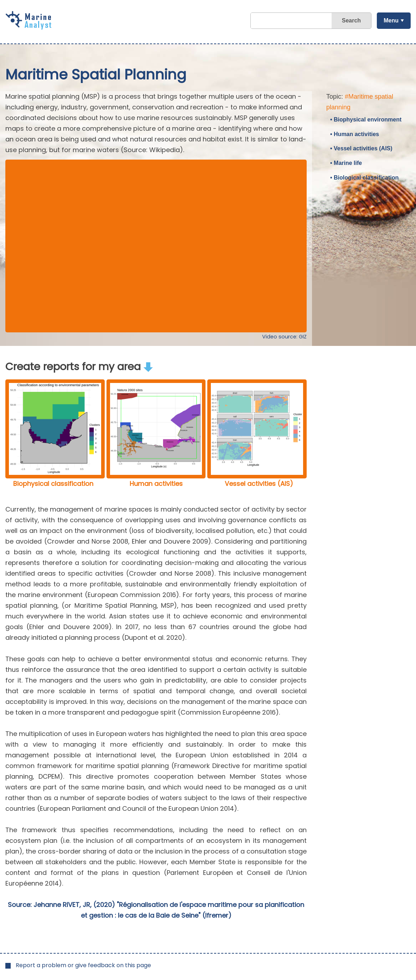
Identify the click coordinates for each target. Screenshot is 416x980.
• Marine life (346, 163)
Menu (391, 20)
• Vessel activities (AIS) (361, 148)
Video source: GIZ (284, 337)
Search (351, 20)
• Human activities (355, 134)
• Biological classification (364, 178)
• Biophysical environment (366, 120)
